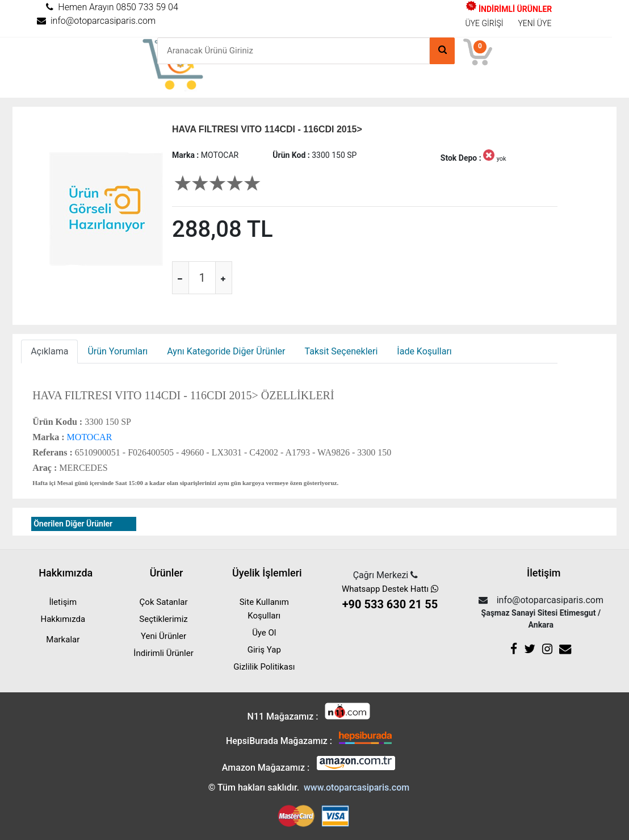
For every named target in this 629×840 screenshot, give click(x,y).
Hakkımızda (63, 619)
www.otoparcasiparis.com (357, 787)
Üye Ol (264, 633)
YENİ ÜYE (534, 23)
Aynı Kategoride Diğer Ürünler (226, 351)
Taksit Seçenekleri (341, 351)
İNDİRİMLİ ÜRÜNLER (509, 9)
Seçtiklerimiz (163, 619)
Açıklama (49, 351)
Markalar (63, 640)
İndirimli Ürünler (163, 653)
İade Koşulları (424, 351)
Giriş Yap (264, 650)
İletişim (63, 602)
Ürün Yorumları (118, 351)
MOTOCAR (89, 437)
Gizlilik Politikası (264, 667)
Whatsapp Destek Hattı (390, 598)
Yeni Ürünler (163, 636)
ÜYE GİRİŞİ (485, 23)
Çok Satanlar (164, 602)
